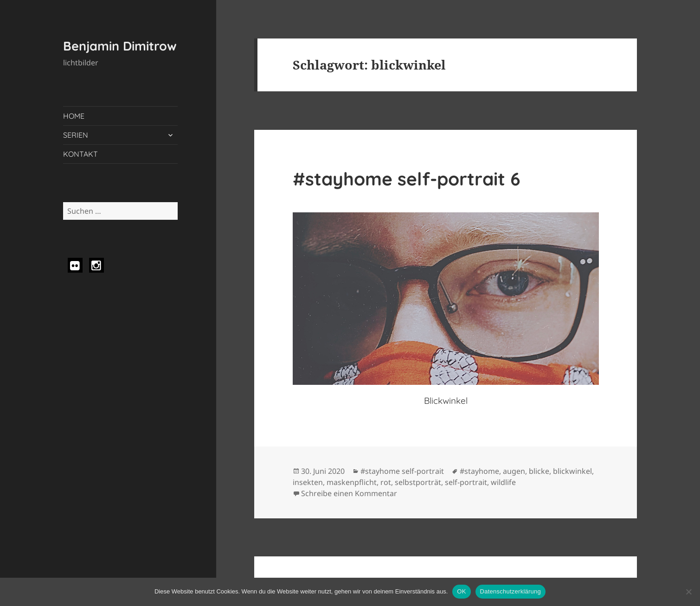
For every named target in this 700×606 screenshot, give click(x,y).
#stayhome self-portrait (402, 471)
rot (386, 482)
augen (514, 471)
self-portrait (466, 482)
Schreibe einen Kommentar (349, 493)
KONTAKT (80, 154)
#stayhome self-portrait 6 (407, 179)
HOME (74, 116)
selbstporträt (418, 482)
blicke (539, 471)
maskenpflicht (352, 482)
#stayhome (479, 471)
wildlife (503, 482)
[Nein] (688, 592)
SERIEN (76, 135)
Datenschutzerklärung (511, 591)
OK (461, 591)
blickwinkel (572, 471)
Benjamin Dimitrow (120, 46)
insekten (308, 482)
